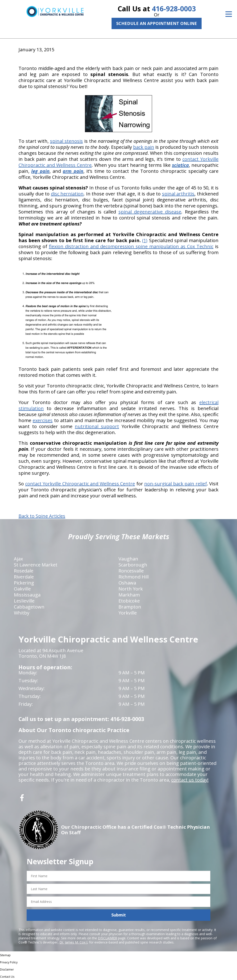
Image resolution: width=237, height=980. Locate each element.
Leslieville (24, 601)
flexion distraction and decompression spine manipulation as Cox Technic (131, 246)
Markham (129, 595)
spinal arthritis (178, 194)
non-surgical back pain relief (176, 484)
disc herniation (67, 194)
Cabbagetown (29, 607)
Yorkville (128, 613)
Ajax (18, 559)
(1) (145, 240)
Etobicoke (129, 601)
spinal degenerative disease (150, 212)
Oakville (22, 589)
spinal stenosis (66, 141)
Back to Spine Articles (42, 516)
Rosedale (24, 571)
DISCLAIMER (108, 938)
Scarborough (133, 565)
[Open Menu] (229, 14)
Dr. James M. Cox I (73, 942)
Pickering (24, 583)
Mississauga (27, 595)
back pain (144, 147)
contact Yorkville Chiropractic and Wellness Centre (80, 484)
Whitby (22, 613)
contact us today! (190, 780)
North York (131, 589)
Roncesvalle (131, 571)
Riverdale (24, 577)
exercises (43, 420)
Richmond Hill (134, 577)
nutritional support (97, 426)
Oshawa (127, 583)
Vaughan (128, 559)
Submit (119, 915)
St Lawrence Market (36, 565)
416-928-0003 (174, 9)
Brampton (130, 607)
